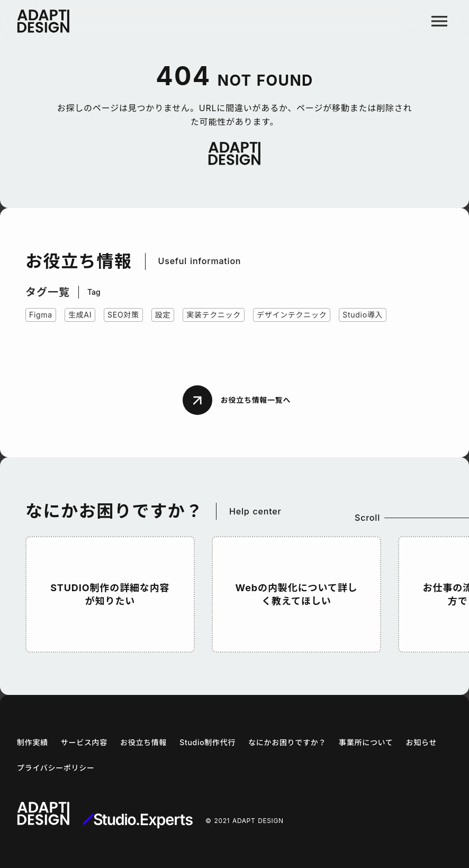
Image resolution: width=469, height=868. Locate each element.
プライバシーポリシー (56, 768)
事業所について (366, 742)
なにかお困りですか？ (287, 742)
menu (439, 21)
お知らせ (422, 742)
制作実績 (33, 742)
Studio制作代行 (208, 742)
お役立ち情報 (143, 742)
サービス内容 (84, 742)
